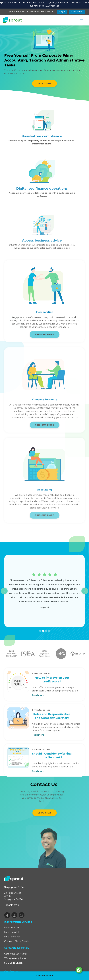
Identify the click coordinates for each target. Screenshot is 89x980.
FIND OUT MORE (45, 336)
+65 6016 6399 (12, 905)
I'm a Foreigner (12, 937)
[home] (12, 20)
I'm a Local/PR (12, 932)
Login (62, 12)
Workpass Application (16, 958)
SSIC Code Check (13, 963)
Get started (77, 12)
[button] (82, 20)
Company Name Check (16, 941)
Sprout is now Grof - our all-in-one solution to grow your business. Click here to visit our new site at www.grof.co (44, 4)
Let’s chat (45, 813)
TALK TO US (44, 83)
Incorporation (12, 928)
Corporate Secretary (17, 948)
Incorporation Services (18, 922)
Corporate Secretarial (16, 954)
